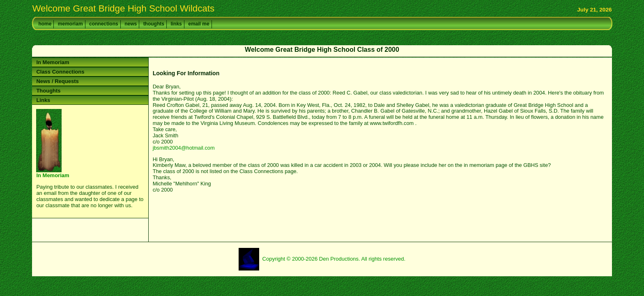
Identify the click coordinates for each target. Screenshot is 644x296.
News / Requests (57, 81)
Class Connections (60, 72)
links (176, 24)
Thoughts (48, 91)
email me (199, 24)
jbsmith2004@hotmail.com (184, 148)
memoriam (70, 24)
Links (43, 100)
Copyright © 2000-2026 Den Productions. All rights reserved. (334, 259)
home (45, 24)
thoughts (154, 24)
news (131, 24)
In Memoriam (53, 62)
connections (104, 24)
